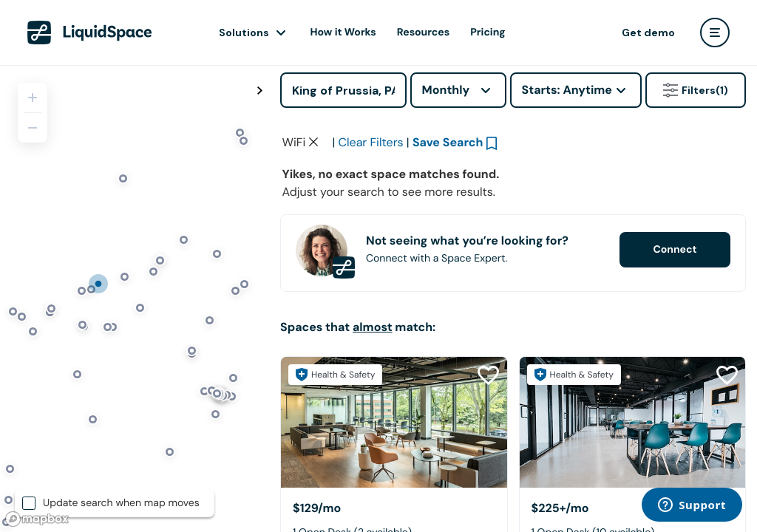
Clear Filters (371, 142)
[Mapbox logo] (37, 519)
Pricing (488, 33)
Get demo (648, 33)
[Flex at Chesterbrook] (394, 422)
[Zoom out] (33, 128)
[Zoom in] (33, 98)
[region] (135, 299)
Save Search (448, 142)
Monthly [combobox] (446, 90)
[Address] (343, 90)
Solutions (244, 33)
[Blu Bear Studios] (633, 422)
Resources (423, 33)
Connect (675, 250)
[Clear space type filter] (313, 142)
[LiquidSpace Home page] (90, 33)
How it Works (343, 33)
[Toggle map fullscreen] (259, 91)
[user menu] (715, 33)
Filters (696, 90)
